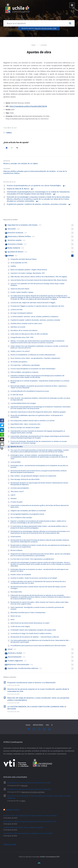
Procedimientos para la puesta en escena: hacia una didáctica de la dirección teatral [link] (38, 646)
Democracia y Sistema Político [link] (19, 236)
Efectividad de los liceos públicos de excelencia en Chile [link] (29, 783)
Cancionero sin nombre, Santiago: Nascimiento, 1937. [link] (28, 273)
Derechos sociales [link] (47, 28)
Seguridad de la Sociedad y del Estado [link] (23, 225)
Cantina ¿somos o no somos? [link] (20, 351)
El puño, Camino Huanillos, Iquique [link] (22, 292)
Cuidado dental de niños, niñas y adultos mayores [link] (23, 827)
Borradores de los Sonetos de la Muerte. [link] (24, 330)
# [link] (52, 725)
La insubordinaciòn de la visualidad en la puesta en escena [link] (30, 391)
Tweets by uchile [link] (10, 844)
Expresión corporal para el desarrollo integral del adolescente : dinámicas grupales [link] (38, 412)
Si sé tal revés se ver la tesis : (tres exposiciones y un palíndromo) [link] (32, 559)
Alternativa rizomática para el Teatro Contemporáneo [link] (28, 613)
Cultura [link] (44, 45)
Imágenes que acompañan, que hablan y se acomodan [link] (28, 511)
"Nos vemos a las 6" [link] (17, 491)
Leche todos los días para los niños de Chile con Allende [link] (29, 334)
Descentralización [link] (15, 657)
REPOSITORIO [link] (38, 725)
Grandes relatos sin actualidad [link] (21, 575)
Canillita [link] (13, 266)
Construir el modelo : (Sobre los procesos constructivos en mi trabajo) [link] (34, 578)
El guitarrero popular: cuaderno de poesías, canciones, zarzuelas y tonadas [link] (37, 204)
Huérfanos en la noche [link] (18, 327)
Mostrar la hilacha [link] (16, 550)
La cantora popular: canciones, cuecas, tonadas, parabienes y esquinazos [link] (34, 317)
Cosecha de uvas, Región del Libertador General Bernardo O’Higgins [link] (33, 303)
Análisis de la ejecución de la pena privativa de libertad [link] (29, 789)
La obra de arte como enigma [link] (20, 626)
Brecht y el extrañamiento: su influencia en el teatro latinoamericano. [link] (33, 355)
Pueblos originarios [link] (15, 661)
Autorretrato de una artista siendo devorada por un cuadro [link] (30, 623)
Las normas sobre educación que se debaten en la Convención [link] (28, 833)
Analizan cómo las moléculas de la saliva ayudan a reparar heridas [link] (30, 816)
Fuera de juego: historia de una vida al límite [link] (25, 479)
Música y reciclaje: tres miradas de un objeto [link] (21, 164)
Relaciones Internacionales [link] (18, 664)
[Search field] (39, 23)
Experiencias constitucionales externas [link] (23, 668)
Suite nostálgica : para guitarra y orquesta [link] (24, 372)
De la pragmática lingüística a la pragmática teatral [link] (27, 514)
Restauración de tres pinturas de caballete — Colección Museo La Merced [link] (35, 637)
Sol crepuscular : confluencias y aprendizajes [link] (25, 365)
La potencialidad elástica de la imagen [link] (23, 403)
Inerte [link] (12, 619)
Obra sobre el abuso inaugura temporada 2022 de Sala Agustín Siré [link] (30, 821)
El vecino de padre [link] (17, 502)
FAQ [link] (47, 725)
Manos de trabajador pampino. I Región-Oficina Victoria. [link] (29, 270)
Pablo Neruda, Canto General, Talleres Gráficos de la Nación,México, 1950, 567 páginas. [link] (39, 277)
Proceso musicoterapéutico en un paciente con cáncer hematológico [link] (34, 186)
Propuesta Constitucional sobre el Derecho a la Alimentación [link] (31, 683)
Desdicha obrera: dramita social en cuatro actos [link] (26, 323)
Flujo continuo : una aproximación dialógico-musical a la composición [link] (33, 476)
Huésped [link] (13, 498)
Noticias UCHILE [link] (12, 810)
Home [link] (33, 45)
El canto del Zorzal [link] (17, 395)
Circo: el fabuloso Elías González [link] (21, 518)
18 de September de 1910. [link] (19, 263)
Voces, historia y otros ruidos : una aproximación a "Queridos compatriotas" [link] (35, 358)
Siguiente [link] (7, 169)
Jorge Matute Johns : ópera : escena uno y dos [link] (25, 424)
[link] (17, 8)
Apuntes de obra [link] (17, 447)
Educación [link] (38, 28)
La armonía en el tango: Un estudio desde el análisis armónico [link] (31, 633)
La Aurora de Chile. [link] (17, 310)
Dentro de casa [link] (16, 616)
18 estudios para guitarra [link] (19, 362)
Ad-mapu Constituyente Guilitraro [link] (22, 313)
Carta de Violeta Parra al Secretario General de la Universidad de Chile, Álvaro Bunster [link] (39, 280)
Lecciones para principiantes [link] (20, 488)
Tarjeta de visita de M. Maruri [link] (18, 189)
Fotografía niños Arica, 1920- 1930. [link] (22, 337)
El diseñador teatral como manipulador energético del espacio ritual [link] (33, 630)
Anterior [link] (7, 161)
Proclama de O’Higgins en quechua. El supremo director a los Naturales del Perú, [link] (37, 306)
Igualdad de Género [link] (16, 252)
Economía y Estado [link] (15, 244)
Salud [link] (10, 649)
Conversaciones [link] (16, 537)
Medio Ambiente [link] (14, 248)
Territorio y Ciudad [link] (15, 653)
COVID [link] (55, 28)
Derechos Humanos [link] (15, 233)
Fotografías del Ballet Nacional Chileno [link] (24, 259)
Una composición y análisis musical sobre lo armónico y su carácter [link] (33, 421)
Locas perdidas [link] (16, 462)
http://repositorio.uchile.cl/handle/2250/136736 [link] (28, 106)
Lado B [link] (13, 495)
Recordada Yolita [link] (16, 592)
